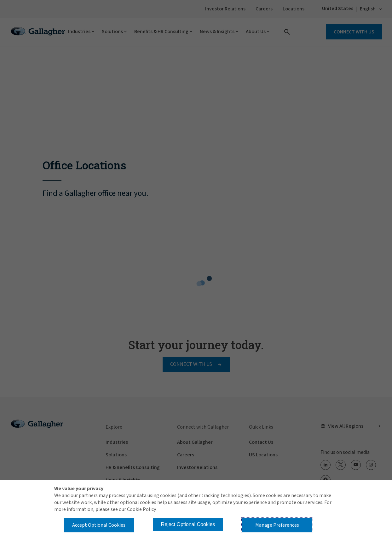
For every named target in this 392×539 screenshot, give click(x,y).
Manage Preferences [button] (277, 525)
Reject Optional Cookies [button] (188, 524)
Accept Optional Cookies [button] (99, 525)
